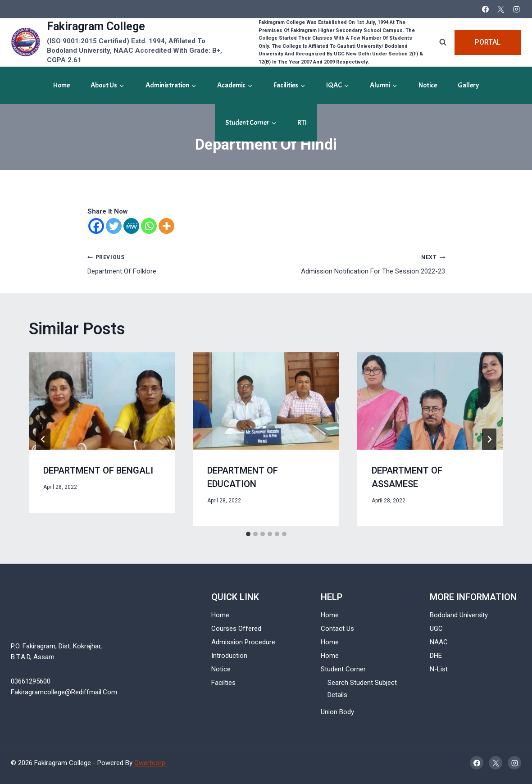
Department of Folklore (173, 263)
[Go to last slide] (43, 439)
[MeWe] (131, 226)
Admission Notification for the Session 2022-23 (359, 263)
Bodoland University (459, 615)
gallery (468, 85)
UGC (436, 629)
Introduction (229, 656)
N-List (439, 669)
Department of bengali (98, 471)
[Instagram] (516, 9)
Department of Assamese (407, 477)
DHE (436, 656)
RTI (302, 123)
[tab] (248, 534)
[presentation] (102, 401)
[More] (166, 226)
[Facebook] (485, 9)
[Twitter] (114, 226)
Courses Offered (236, 629)
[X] (501, 9)
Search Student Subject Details (362, 689)
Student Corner (343, 669)
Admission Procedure (243, 642)
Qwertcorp (151, 763)
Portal (488, 42)
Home (61, 85)
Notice (428, 85)
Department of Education (243, 477)
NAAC (439, 642)
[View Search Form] (443, 42)
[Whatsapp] (149, 226)
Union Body (337, 712)
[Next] (489, 439)
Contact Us (337, 629)
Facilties (223, 683)
